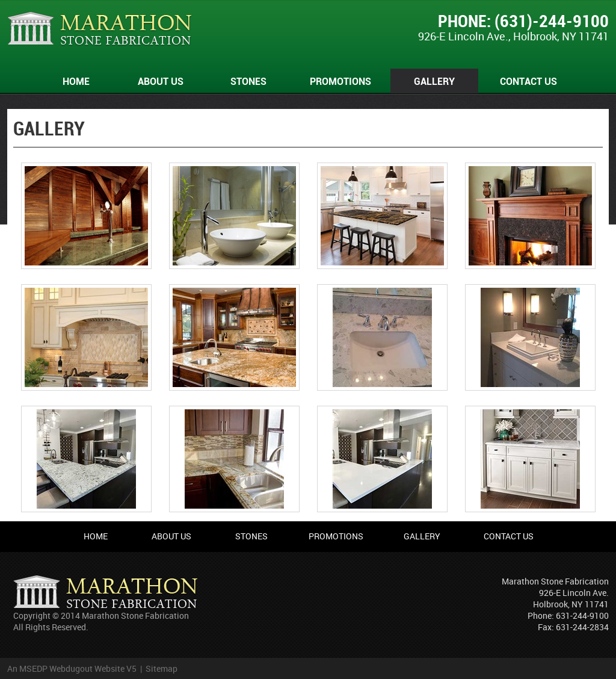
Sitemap (162, 668)
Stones (248, 81)
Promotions (340, 81)
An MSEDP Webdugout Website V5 (72, 668)
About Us (161, 81)
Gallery (434, 81)
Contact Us (528, 81)
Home (76, 81)
